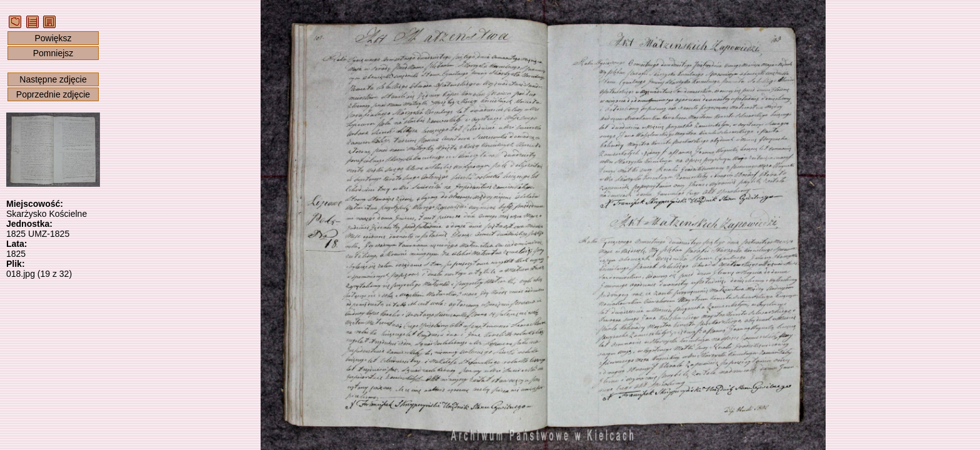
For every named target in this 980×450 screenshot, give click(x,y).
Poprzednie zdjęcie (53, 94)
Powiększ (53, 38)
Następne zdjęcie (53, 79)
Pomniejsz (53, 53)
